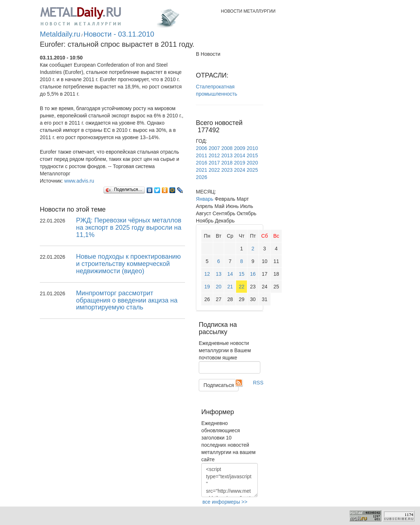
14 (230, 274)
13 (219, 274)
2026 (201, 177)
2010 (252, 148)
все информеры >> (225, 502)
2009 (240, 148)
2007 (214, 148)
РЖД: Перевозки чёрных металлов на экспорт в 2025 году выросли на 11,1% (129, 228)
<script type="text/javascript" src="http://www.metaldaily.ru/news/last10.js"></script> (230, 480)
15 (241, 274)
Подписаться (219, 385)
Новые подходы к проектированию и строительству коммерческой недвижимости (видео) (128, 264)
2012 (214, 155)
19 (207, 287)
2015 (252, 155)
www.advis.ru (79, 181)
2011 (201, 155)
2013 (227, 155)
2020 (252, 163)
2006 (201, 148)
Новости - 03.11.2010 (119, 34)
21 (230, 287)
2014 (240, 155)
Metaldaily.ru (60, 34)
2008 (227, 148)
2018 (227, 163)
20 (219, 287)
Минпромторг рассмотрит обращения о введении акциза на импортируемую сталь (127, 300)
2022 (214, 170)
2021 (201, 170)
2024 (240, 170)
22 (241, 287)
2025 (252, 170)
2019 (240, 163)
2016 (201, 163)
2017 (214, 163)
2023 (227, 170)
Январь (205, 199)
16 (253, 274)
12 (207, 274)
